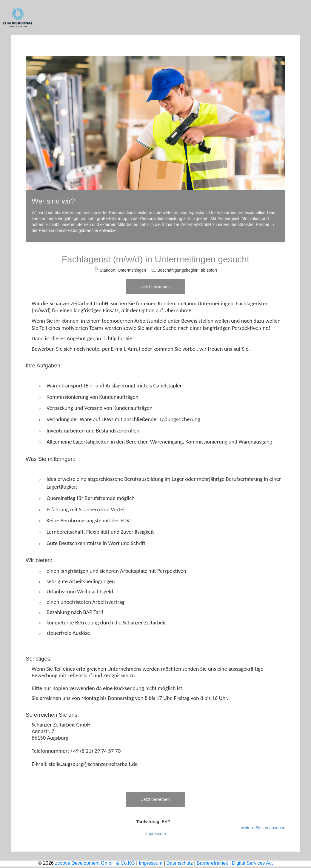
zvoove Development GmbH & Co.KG (95, 863)
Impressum (155, 834)
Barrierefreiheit (212, 863)
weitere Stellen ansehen (263, 828)
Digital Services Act (252, 863)
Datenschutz (180, 863)
